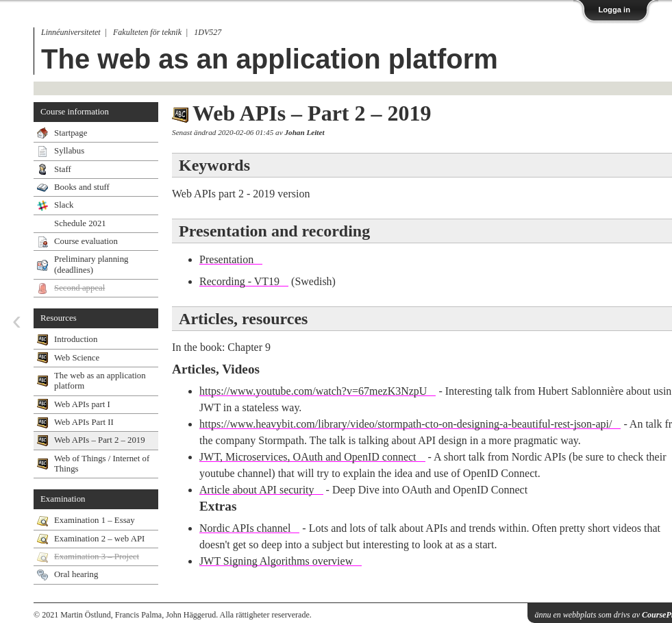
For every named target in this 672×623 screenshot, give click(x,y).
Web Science (77, 358)
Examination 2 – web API (99, 539)
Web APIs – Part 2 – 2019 (100, 440)
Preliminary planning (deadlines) (91, 264)
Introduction (76, 339)
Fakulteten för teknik (147, 32)
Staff (63, 169)
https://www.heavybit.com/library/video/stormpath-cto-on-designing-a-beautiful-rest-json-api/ (406, 424)
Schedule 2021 (80, 223)
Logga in (614, 10)
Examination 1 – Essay (95, 520)
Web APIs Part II (84, 422)
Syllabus (69, 151)
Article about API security (257, 490)
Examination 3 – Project (97, 557)
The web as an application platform (270, 59)
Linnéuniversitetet (71, 32)
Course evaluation (86, 241)
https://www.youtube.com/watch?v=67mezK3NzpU (313, 391)
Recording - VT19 (239, 281)
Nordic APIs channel (245, 528)
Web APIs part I (82, 404)
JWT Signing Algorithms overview (276, 561)
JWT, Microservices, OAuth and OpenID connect (308, 457)
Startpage (71, 133)
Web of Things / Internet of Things (102, 464)
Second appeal (79, 288)
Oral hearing (76, 574)
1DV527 (208, 32)
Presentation (226, 259)
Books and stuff (82, 187)
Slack (64, 205)
